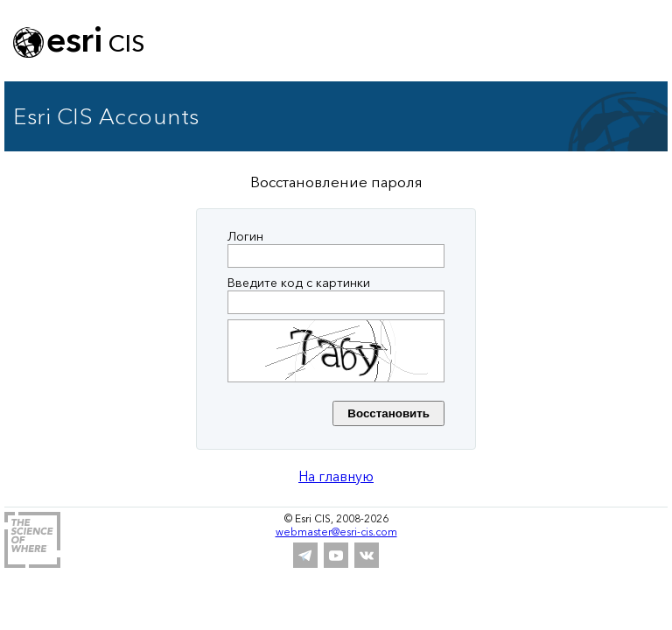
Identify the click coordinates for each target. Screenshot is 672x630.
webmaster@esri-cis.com (336, 532)
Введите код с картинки (299, 283)
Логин (245, 236)
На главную (336, 476)
